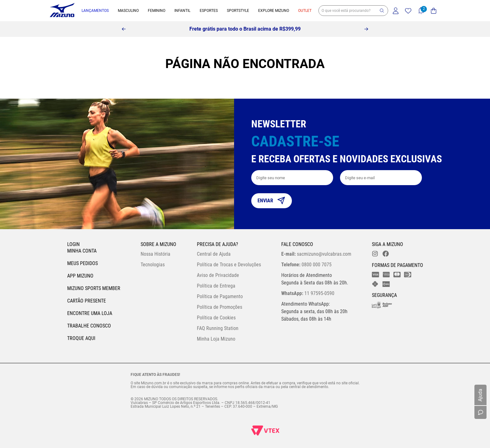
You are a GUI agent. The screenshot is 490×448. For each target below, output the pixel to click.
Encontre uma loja (90, 313)
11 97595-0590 (308, 293)
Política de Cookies (216, 318)
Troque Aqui (81, 338)
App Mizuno (80, 276)
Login (73, 244)
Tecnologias (153, 265)
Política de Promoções (220, 307)
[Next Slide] (366, 29)
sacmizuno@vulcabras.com (316, 254)
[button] (382, 11)
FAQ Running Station (218, 328)
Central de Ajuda (214, 254)
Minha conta (82, 251)
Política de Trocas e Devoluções (229, 265)
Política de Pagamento (220, 296)
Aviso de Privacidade (218, 275)
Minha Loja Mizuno (216, 339)
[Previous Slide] (124, 29)
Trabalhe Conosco (89, 326)
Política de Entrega (216, 286)
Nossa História (155, 254)
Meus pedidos (82, 263)
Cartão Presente (87, 301)
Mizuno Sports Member (94, 288)
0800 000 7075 (306, 265)
